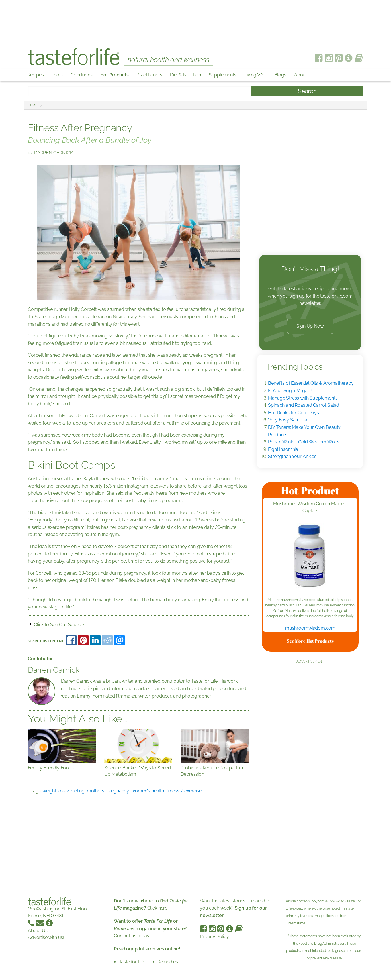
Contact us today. (150, 928)
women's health (148, 791)
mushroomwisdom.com (310, 628)
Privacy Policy (214, 937)
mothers (96, 791)
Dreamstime (295, 923)
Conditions (81, 75)
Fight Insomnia (283, 449)
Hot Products (115, 75)
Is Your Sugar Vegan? (290, 391)
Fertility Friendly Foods (51, 768)
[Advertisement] (196, 20)
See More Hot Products (310, 641)
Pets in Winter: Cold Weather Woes (304, 442)
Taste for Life (132, 962)
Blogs (280, 75)
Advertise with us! (46, 937)
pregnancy (118, 791)
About (301, 75)
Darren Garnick (53, 153)
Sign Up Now (310, 326)
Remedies (168, 962)
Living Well (255, 75)
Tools (57, 75)
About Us (38, 931)
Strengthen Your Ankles (292, 456)
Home (32, 105)
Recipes (36, 75)
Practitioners (149, 75)
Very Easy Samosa (288, 420)
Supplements (223, 75)
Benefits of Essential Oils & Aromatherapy (311, 383)
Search (307, 91)
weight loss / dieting (63, 791)
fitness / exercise (184, 791)
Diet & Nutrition (185, 75)
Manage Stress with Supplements (303, 398)
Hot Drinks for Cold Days (293, 413)
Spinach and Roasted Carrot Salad (304, 405)
